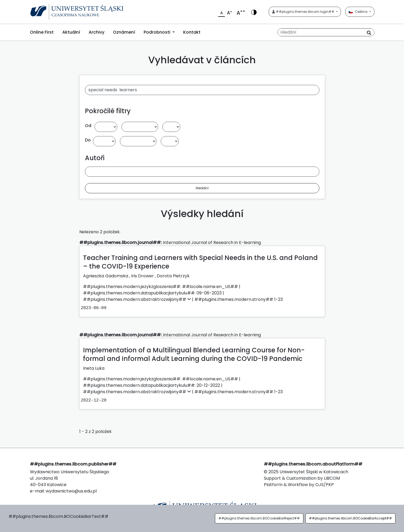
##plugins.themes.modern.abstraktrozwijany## (138, 299)
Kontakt (192, 32)
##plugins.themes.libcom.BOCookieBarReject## (259, 518)
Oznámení (124, 32)
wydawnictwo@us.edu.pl (71, 491)
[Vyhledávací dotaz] (326, 32)
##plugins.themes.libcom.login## (304, 12)
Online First (42, 32)
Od (88, 126)
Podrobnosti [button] (158, 32)
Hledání (202, 188)
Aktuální (71, 32)
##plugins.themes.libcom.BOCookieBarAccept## (350, 518)
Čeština (358, 12)
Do (88, 140)
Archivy (97, 32)
